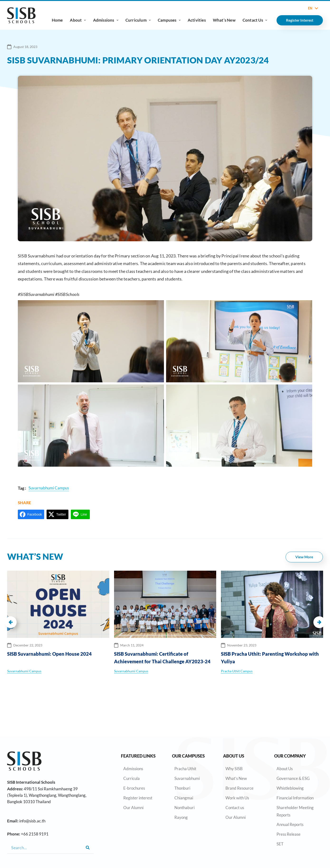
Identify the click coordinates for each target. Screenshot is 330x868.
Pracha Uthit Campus (237, 671)
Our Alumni (133, 808)
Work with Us (237, 798)
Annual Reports (290, 824)
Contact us (235, 808)
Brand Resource (239, 788)
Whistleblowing (290, 788)
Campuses (169, 20)
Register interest (138, 798)
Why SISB (234, 769)
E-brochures (134, 788)
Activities (197, 20)
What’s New (224, 20)
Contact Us (255, 20)
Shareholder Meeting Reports (295, 811)
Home (57, 20)
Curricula (132, 778)
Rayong (181, 817)
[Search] (88, 848)
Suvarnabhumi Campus (24, 671)
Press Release (289, 834)
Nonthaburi (184, 808)
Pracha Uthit (185, 769)
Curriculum (138, 20)
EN (313, 8)
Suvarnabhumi (187, 778)
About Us (285, 769)
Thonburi (182, 788)
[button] (11, 622)
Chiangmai (184, 798)
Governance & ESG (293, 778)
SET (280, 844)
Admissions (106, 20)
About (78, 20)
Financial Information (295, 798)
